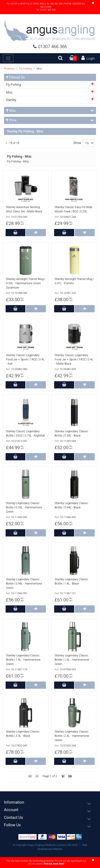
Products (9, 69)
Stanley (11, 100)
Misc (9, 92)
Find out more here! (54, 864)
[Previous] (30, 777)
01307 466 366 (50, 47)
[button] (50, 802)
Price (50, 120)
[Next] (70, 777)
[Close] (93, 3)
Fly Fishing (26, 69)
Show (77, 143)
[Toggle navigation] (8, 58)
